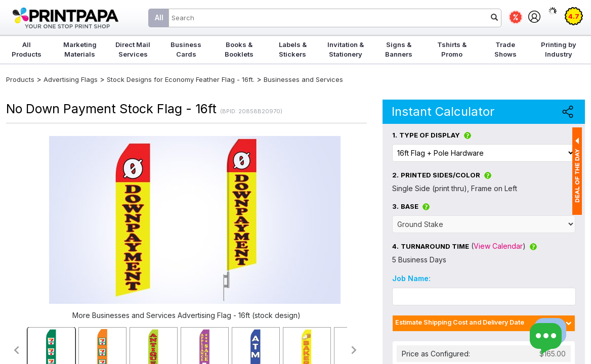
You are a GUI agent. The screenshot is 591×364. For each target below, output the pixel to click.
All (159, 17)
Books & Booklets (239, 49)
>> (354, 350)
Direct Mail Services (133, 49)
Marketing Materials (80, 49)
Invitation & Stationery (346, 49)
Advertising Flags (71, 79)
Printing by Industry (559, 49)
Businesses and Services (303, 79)
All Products (27, 49)
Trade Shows (505, 49)
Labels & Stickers (293, 49)
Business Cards (186, 49)
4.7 (574, 16)
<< (16, 350)
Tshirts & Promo (452, 49)
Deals (516, 17)
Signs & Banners (399, 49)
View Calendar (498, 246)
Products (20, 79)
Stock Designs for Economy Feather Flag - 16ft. (181, 79)
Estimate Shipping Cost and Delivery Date (460, 322)
